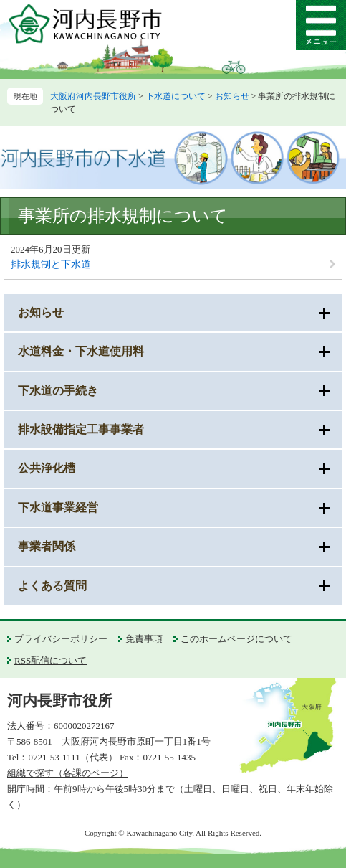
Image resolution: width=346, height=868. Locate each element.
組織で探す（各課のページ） (68, 773)
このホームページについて (236, 639)
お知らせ (232, 96)
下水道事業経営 (58, 508)
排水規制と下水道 (51, 264)
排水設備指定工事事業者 (81, 429)
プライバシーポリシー (61, 639)
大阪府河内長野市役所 (93, 96)
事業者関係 (47, 546)
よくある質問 (52, 586)
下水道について (176, 96)
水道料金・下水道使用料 (81, 351)
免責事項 (144, 639)
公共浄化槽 (47, 468)
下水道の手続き (58, 391)
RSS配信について (51, 660)
